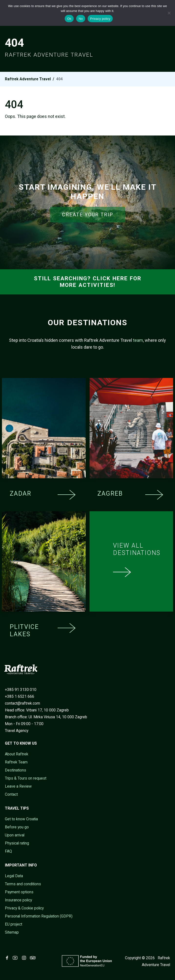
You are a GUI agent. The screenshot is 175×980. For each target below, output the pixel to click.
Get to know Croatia (21, 819)
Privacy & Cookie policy (24, 908)
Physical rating (17, 843)
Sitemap (12, 932)
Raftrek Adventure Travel (28, 79)
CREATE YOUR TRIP (88, 215)
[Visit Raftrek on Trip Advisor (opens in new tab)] (34, 958)
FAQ (8, 851)
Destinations (15, 770)
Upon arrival (15, 835)
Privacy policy (100, 19)
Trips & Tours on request (26, 778)
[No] (169, 13)
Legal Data (14, 876)
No (81, 19)
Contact (11, 794)
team (138, 340)
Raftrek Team (16, 762)
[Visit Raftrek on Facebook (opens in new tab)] (8, 958)
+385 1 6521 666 (20, 696)
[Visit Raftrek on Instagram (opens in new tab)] (25, 958)
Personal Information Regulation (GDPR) (39, 916)
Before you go (17, 827)
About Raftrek (17, 754)
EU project (14, 924)
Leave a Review (18, 786)
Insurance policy (18, 900)
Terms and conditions (23, 884)
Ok (69, 19)
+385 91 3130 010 (21, 690)
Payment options (19, 892)
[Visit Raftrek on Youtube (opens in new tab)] (16, 958)
